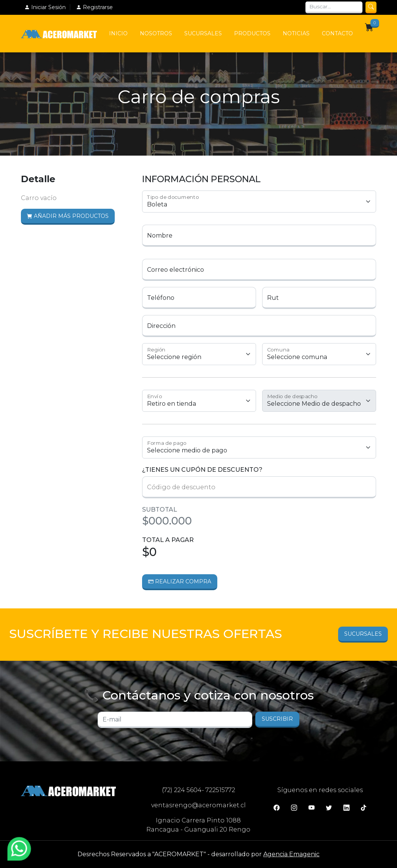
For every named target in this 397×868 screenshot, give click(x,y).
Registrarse (94, 7)
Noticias (296, 33)
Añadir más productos (68, 216)
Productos (252, 33)
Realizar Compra (180, 581)
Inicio (118, 33)
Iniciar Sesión (45, 7)
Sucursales (203, 33)
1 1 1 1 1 (259, 447)
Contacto (337, 33)
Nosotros (156, 33)
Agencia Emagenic (291, 854)
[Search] (334, 7)
